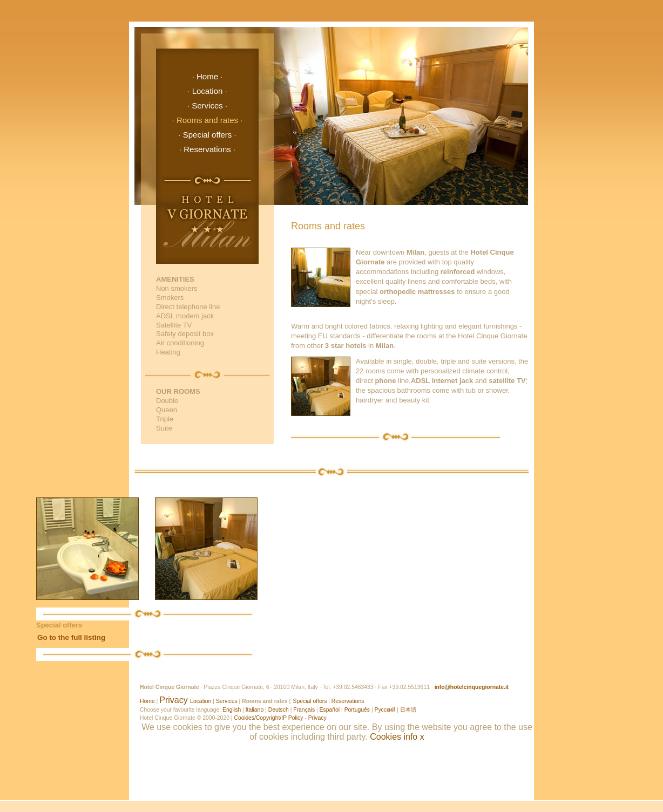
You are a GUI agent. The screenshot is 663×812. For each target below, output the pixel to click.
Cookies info (394, 737)
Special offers (208, 135)
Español (330, 710)
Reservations (207, 149)
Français (304, 710)
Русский (385, 710)
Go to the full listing (71, 637)
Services (207, 105)
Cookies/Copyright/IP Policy (268, 718)
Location (208, 91)
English (232, 710)
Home (207, 76)
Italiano (255, 710)
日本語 (408, 710)
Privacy (173, 700)
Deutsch (279, 710)
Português (357, 710)
